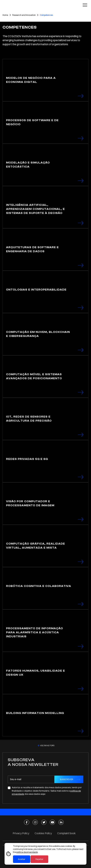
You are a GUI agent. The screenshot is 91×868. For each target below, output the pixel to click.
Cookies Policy (43, 833)
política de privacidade (27, 852)
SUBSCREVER (66, 779)
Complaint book (66, 833)
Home (5, 15)
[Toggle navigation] (85, 5)
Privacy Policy (21, 833)
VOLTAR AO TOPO (46, 746)
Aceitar (22, 859)
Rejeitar (39, 859)
